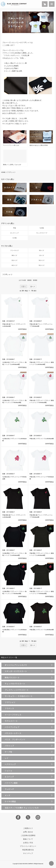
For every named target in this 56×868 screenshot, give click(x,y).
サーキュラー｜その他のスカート (19, 696)
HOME (3, 172)
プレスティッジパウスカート (17, 690)
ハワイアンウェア (12, 727)
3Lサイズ (42, 260)
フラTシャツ (11, 172)
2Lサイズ (14, 260)
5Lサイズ (42, 265)
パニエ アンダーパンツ (15, 739)
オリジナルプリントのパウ (16, 665)
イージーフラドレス (13, 715)
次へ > (33, 286)
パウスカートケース (13, 733)
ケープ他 (8, 752)
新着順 (35, 280)
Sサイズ (42, 250)
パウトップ (9, 746)
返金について (28, 839)
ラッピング (9, 789)
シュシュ (8, 770)
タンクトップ (14, 233)
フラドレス (9, 708)
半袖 (14, 228)
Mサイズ (14, 255)
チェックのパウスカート (15, 684)
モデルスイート (11, 721)
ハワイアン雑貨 (11, 783)
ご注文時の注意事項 (28, 835)
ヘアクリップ (10, 764)
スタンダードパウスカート (16, 671)
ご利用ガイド (28, 828)
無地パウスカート (12, 677)
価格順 (29, 280)
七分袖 (42, 228)
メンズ (7, 795)
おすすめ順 (22, 280)
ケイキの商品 (10, 801)
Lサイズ (42, 255)
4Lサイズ (14, 265)
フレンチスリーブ (42, 233)
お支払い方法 (28, 843)
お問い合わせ (28, 832)
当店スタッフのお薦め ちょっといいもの (22, 808)
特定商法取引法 (28, 850)
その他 (14, 238)
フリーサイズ (14, 250)
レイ (7, 758)
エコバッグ (9, 777)
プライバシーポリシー (28, 846)
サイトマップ (28, 853)
